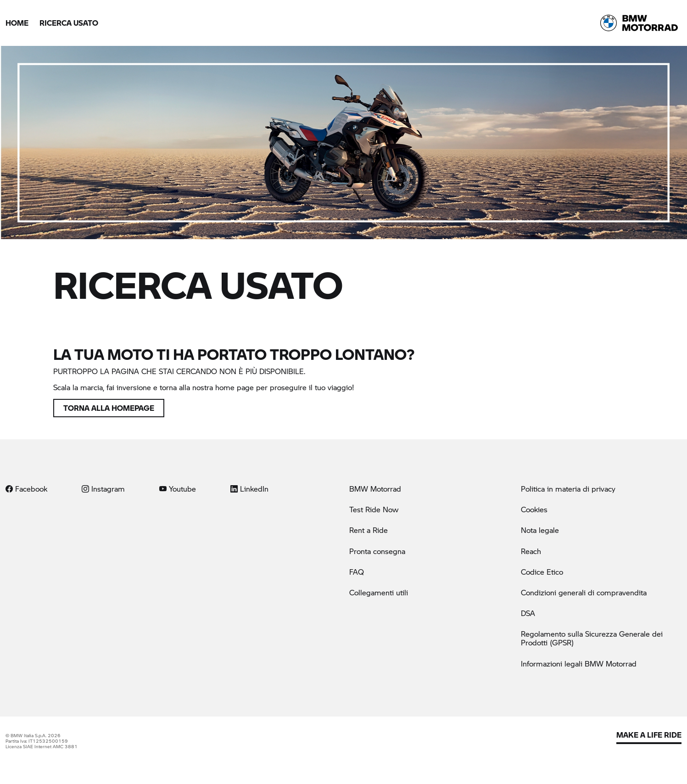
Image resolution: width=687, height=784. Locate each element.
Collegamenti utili (379, 592)
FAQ (357, 572)
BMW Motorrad (375, 489)
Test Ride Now (374, 509)
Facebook (26, 489)
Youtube (178, 489)
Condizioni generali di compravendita (584, 592)
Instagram (103, 489)
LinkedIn (249, 489)
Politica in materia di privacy (568, 489)
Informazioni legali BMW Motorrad (579, 664)
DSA (528, 613)
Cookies (534, 509)
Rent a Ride (369, 530)
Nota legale (540, 530)
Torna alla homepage (109, 408)
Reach (531, 551)
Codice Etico (542, 572)
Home (17, 23)
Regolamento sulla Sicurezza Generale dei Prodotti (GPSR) (592, 638)
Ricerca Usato (69, 23)
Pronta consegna (377, 551)
